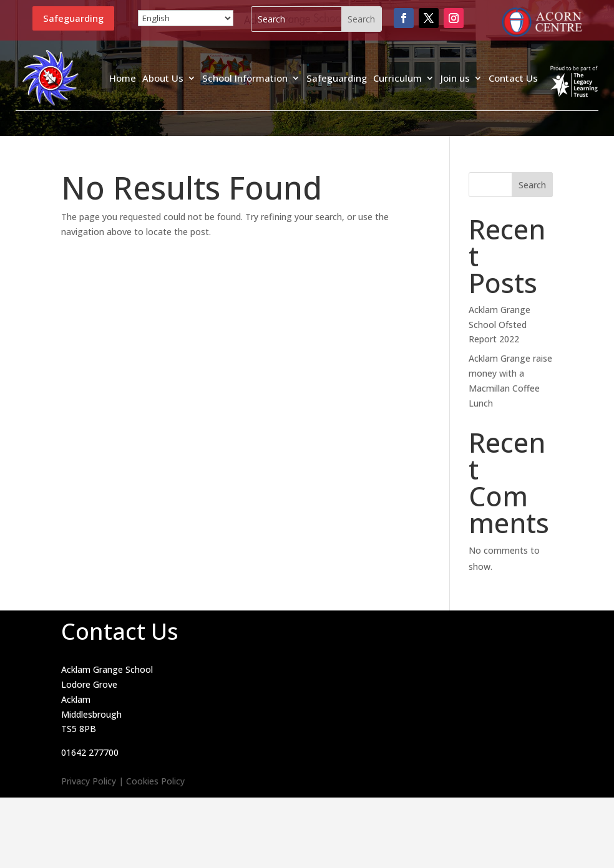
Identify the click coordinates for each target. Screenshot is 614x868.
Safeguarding (73, 18)
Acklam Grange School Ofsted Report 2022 (499, 325)
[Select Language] (186, 18)
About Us (163, 78)
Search (532, 185)
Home (123, 78)
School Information (245, 78)
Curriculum (397, 78)
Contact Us (513, 78)
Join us (455, 78)
